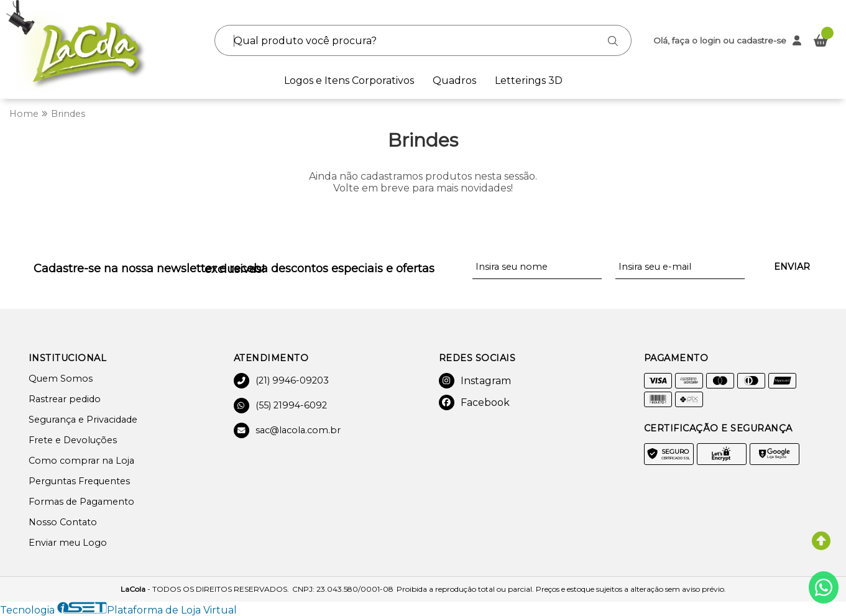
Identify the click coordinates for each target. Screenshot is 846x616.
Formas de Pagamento (81, 502)
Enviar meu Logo (68, 543)
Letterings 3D (529, 80)
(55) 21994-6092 (280, 406)
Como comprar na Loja (81, 461)
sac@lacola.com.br (287, 430)
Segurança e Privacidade (83, 420)
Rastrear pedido (65, 399)
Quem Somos (61, 379)
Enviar (792, 267)
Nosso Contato (63, 522)
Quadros (454, 80)
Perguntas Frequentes (79, 481)
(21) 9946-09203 (281, 381)
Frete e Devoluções (73, 440)
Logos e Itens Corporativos (349, 80)
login (711, 40)
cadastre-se (761, 40)
